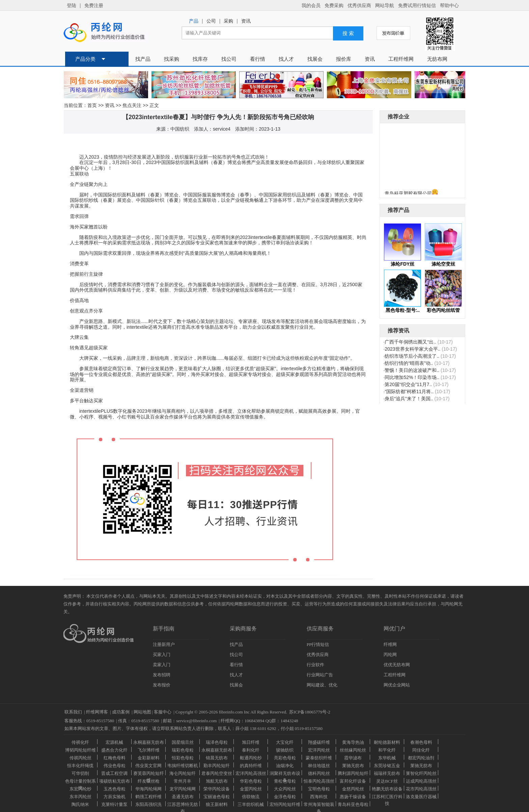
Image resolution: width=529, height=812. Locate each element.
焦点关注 (132, 105)
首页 (92, 105)
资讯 (110, 105)
